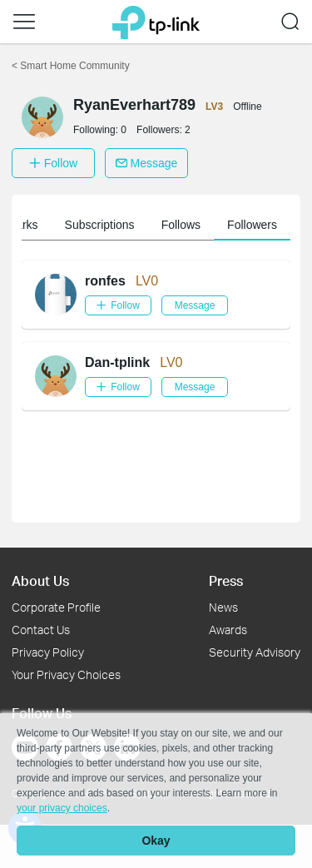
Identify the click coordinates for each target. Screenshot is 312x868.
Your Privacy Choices (66, 675)
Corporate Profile (56, 607)
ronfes (105, 281)
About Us (40, 580)
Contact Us (41, 630)
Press (226, 580)
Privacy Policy (48, 652)
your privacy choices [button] (62, 808)
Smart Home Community (71, 66)
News (223, 607)
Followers (252, 225)
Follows (181, 225)
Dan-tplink (117, 362)
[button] (24, 22)
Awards (228, 630)
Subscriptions (100, 225)
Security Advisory (255, 652)
